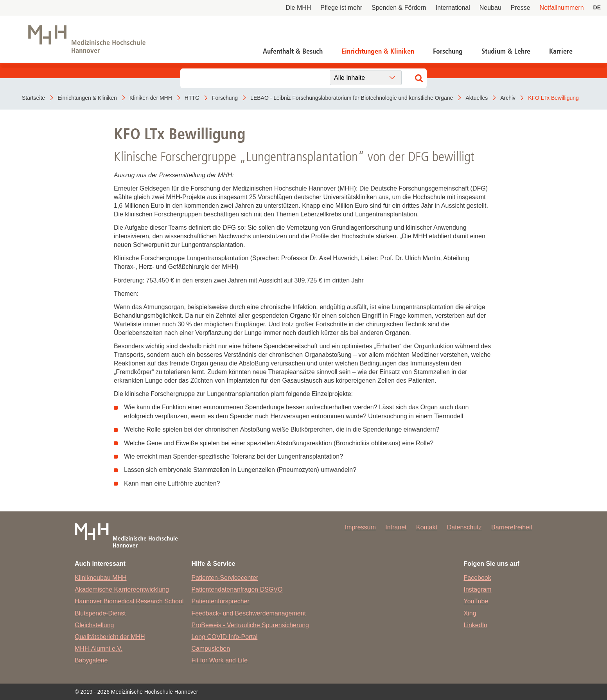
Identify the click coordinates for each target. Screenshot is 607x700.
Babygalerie (91, 660)
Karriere (561, 51)
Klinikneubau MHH (101, 578)
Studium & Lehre (506, 51)
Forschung (448, 51)
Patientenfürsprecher (220, 601)
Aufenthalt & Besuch (293, 51)
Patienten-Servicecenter (225, 578)
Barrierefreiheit (512, 527)
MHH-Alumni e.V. (99, 649)
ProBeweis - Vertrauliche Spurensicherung (250, 625)
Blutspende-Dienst (100, 613)
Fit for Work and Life (219, 660)
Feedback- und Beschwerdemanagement (249, 613)
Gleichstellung (94, 625)
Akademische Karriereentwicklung (122, 589)
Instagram (478, 589)
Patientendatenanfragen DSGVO (237, 589)
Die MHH (298, 8)
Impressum (360, 527)
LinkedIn (476, 625)
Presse (521, 8)
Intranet (396, 527)
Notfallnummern (562, 8)
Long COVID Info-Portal (224, 637)
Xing (470, 613)
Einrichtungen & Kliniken (378, 51)
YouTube (476, 601)
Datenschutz (464, 527)
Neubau (490, 8)
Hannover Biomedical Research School (129, 601)
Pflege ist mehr (341, 8)
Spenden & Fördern (399, 8)
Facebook (478, 578)
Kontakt (427, 527)
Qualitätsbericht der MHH (110, 637)
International (453, 8)
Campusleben (211, 649)
